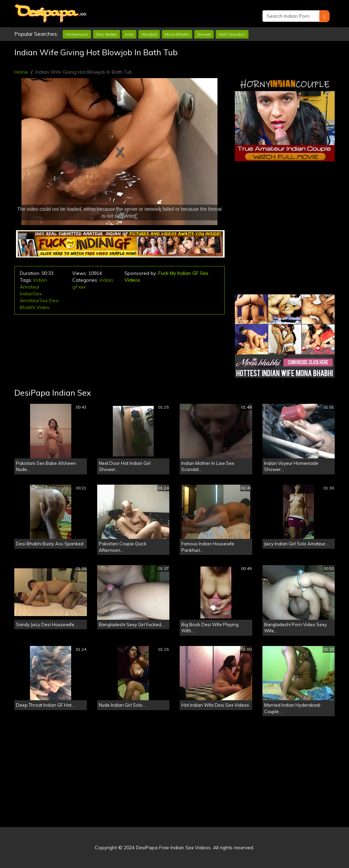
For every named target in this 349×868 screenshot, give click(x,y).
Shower (204, 34)
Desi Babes (107, 34)
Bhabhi (27, 307)
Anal (129, 34)
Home (21, 72)
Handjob (149, 34)
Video (43, 307)
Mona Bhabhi (177, 34)
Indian (40, 280)
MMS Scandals (232, 34)
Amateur (30, 287)
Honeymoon (77, 34)
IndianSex (31, 294)
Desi (54, 300)
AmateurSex (34, 300)
